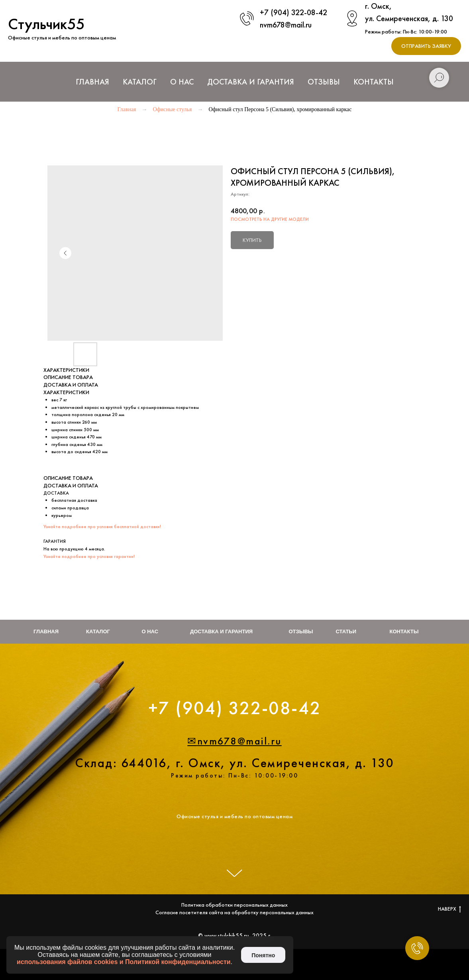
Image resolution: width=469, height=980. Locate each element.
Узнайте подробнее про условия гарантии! (89, 556)
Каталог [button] (140, 82)
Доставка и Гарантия (251, 82)
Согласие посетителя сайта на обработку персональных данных (234, 912)
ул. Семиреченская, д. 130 (409, 18)
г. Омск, (378, 6)
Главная (92, 82)
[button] (426, 46)
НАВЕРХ (449, 909)
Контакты (374, 82)
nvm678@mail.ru (286, 25)
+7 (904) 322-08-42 (293, 12)
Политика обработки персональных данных (234, 905)
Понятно (263, 955)
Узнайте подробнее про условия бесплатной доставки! (102, 526)
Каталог (98, 631)
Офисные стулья (173, 109)
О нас (182, 82)
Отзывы (324, 82)
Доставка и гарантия (221, 631)
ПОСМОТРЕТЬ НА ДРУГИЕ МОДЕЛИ (270, 219)
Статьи (346, 631)
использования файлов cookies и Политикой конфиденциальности (124, 962)
